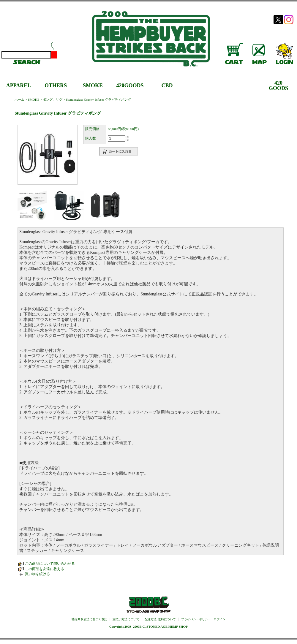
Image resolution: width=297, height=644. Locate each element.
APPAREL (19, 86)
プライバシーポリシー (196, 619)
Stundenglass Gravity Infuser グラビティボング (98, 99)
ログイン (219, 619)
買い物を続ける (37, 574)
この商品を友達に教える (45, 569)
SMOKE (93, 86)
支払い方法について (126, 619)
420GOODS (130, 86)
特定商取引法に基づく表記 (89, 619)
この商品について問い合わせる (50, 564)
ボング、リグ (53, 99)
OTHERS (56, 86)
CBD (167, 86)
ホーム (19, 99)
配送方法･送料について (160, 619)
